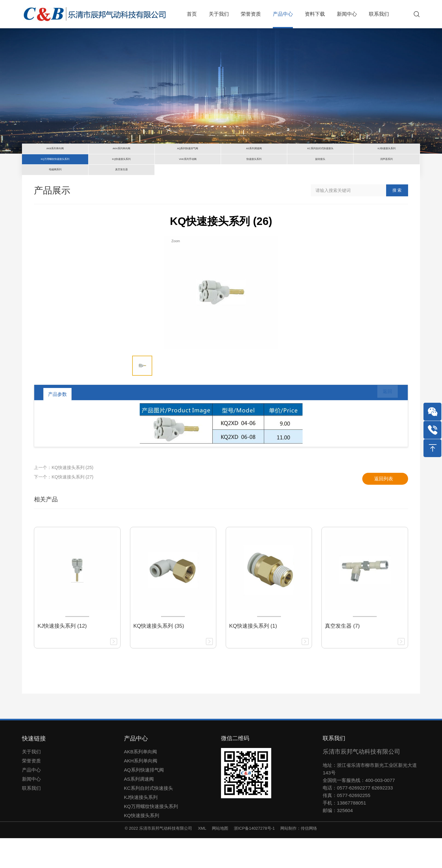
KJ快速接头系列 (141, 827)
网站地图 (220, 858)
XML (202, 858)
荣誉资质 (31, 791)
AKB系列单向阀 (140, 781)
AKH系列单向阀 (141, 791)
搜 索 (397, 220)
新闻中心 (31, 809)
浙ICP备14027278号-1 (254, 858)
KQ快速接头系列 (142, 845)
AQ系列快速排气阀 (144, 800)
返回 (383, 424)
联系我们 (31, 818)
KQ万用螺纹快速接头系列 (151, 836)
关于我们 (31, 781)
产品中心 (31, 800)
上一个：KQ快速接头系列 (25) (64, 497)
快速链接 (34, 768)
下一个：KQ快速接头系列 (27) (64, 507)
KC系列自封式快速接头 (148, 818)
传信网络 (309, 858)
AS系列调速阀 (139, 809)
